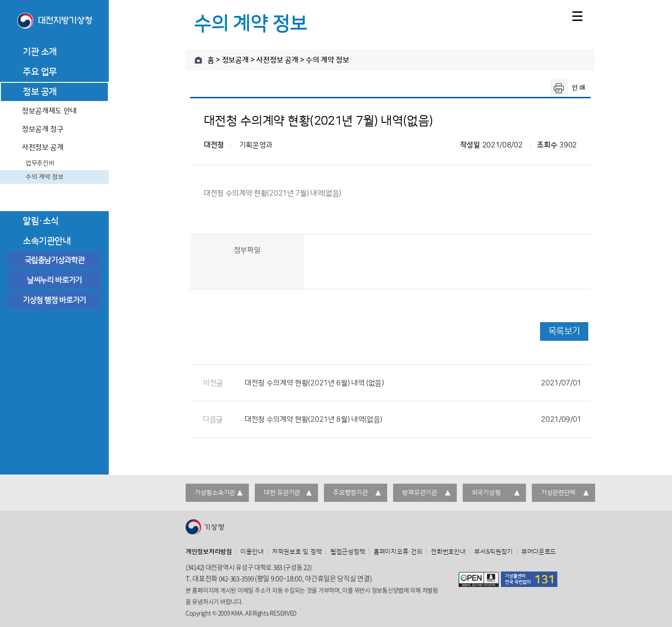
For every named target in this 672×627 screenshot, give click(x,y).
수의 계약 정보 (45, 177)
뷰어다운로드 (539, 552)
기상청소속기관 (215, 493)
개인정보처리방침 (209, 552)
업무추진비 (40, 163)
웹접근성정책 (348, 552)
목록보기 (564, 331)
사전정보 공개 (43, 147)
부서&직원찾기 (493, 552)
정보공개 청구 (43, 129)
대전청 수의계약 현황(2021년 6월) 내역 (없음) (413, 383)
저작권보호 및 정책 (297, 552)
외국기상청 (486, 493)
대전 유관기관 (282, 493)
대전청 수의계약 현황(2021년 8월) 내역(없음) (413, 420)
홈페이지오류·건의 (398, 552)
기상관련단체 (558, 493)
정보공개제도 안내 (49, 111)
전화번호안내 (448, 552)
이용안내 (252, 552)
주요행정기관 (350, 493)
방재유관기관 (419, 493)
